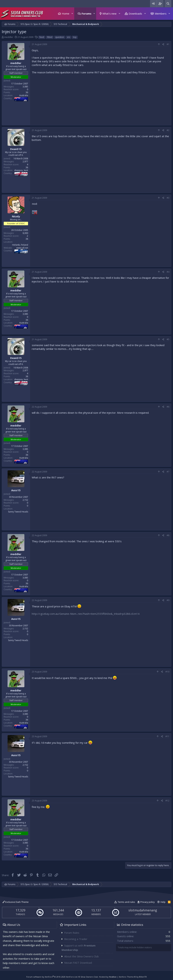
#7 (168, 472)
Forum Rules (72, 933)
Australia (24, 95)
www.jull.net (22, 248)
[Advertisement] (101, 99)
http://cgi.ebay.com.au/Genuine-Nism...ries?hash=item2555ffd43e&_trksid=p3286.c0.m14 (86, 614)
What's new (109, 14)
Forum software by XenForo (52, 977)
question (60, 37)
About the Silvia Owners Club (81, 956)
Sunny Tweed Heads (18, 512)
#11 (167, 736)
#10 (167, 672)
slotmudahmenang (143, 910)
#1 (168, 44)
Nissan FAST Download (78, 963)
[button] (72, 14)
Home (66, 14)
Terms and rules (126, 902)
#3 (168, 198)
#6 (168, 407)
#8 (168, 535)
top (75, 37)
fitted (50, 37)
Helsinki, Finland (20, 245)
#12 (167, 801)
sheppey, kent (21, 170)
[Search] (168, 4)
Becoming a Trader (76, 939)
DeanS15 (16, 149)
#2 (168, 130)
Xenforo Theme (133, 977)
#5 (168, 339)
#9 (168, 600)
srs (69, 37)
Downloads (135, 14)
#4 (168, 272)
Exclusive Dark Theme (16, 902)
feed (42, 37)
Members (161, 14)
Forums (86, 14)
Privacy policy (148, 902)
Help (163, 902)
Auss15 (16, 490)
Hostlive (113, 977)
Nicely (16, 216)
